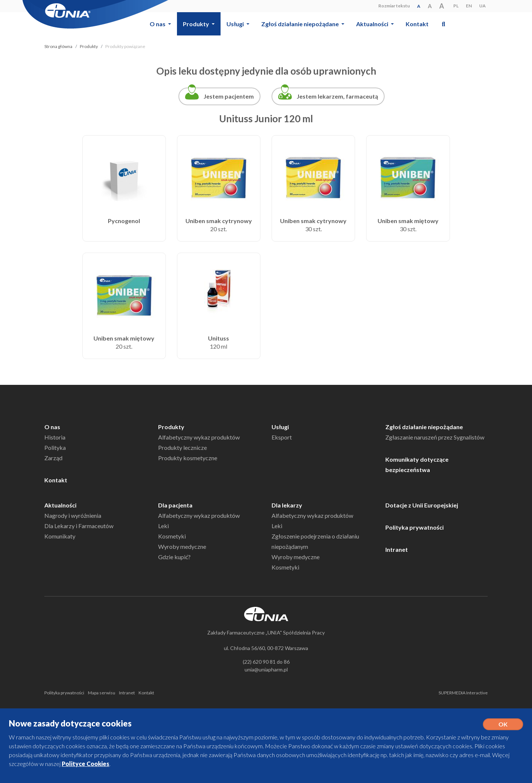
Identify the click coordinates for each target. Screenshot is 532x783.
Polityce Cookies (86, 764)
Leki (163, 526)
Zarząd (53, 458)
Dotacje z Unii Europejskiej (422, 505)
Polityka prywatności (415, 527)
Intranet (397, 549)
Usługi (280, 427)
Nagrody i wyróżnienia (73, 515)
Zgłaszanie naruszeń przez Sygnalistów (435, 437)
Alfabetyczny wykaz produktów (199, 437)
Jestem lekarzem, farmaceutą (337, 96)
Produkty (89, 46)
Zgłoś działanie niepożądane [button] (301, 24)
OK (503, 724)
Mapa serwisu (102, 693)
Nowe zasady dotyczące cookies (70, 723)
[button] (443, 24)
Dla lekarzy (287, 505)
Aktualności (60, 505)
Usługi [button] (236, 24)
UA (482, 6)
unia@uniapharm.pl (266, 669)
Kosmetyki (172, 536)
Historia (55, 437)
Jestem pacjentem (229, 96)
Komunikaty (60, 536)
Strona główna (58, 46)
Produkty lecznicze (183, 447)
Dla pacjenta (175, 505)
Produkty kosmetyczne (188, 458)
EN (469, 6)
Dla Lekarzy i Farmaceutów (79, 526)
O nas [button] (158, 24)
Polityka (55, 447)
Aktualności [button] (373, 24)
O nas (52, 427)
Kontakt (417, 24)
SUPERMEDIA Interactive (463, 693)
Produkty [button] (197, 24)
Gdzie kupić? (174, 557)
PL (456, 6)
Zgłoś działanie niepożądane (424, 427)
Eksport (282, 437)
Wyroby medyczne (182, 546)
